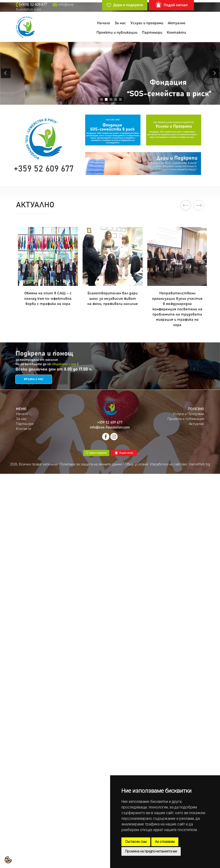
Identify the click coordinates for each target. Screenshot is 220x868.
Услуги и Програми (188, 414)
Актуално (177, 23)
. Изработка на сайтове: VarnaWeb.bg (179, 464)
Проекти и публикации (117, 32)
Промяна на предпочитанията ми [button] (151, 851)
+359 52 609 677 (110, 422)
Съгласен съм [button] (136, 842)
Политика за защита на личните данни (91, 464)
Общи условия (137, 464)
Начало (104, 23)
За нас (120, 23)
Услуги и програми (147, 23)
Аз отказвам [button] (165, 842)
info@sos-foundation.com (110, 427)
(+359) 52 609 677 (33, 4)
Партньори (152, 32)
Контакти (176, 32)
